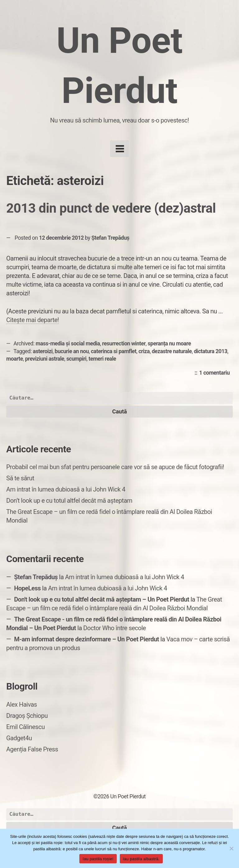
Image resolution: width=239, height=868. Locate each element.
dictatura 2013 (211, 351)
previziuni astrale (45, 359)
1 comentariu (216, 373)
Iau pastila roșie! (98, 859)
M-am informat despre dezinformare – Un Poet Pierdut (87, 639)
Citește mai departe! (33, 320)
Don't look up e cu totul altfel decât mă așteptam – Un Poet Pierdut (102, 599)
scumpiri (76, 359)
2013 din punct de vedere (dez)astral (111, 208)
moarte (15, 359)
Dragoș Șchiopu (27, 716)
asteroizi (43, 351)
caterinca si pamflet (114, 351)
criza (144, 351)
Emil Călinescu (26, 727)
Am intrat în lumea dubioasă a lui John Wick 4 (66, 489)
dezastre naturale (172, 351)
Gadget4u (19, 738)
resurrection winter (124, 344)
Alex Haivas (22, 704)
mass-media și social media (68, 344)
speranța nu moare (169, 344)
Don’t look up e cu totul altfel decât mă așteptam (69, 501)
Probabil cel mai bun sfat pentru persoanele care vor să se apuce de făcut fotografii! (115, 467)
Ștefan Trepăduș (110, 238)
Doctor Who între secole (115, 628)
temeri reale (103, 359)
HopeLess (27, 588)
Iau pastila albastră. (141, 859)
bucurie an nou (72, 351)
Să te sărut (20, 478)
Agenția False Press (32, 749)
